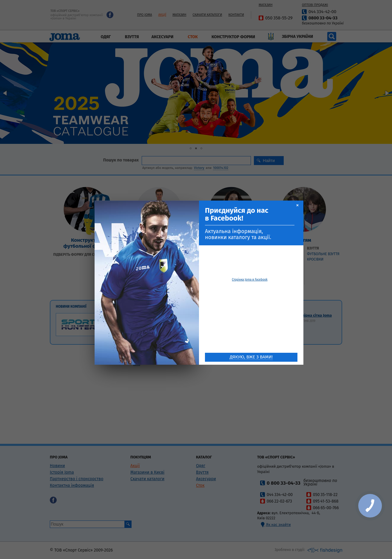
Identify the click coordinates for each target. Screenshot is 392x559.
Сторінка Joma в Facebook (250, 279)
